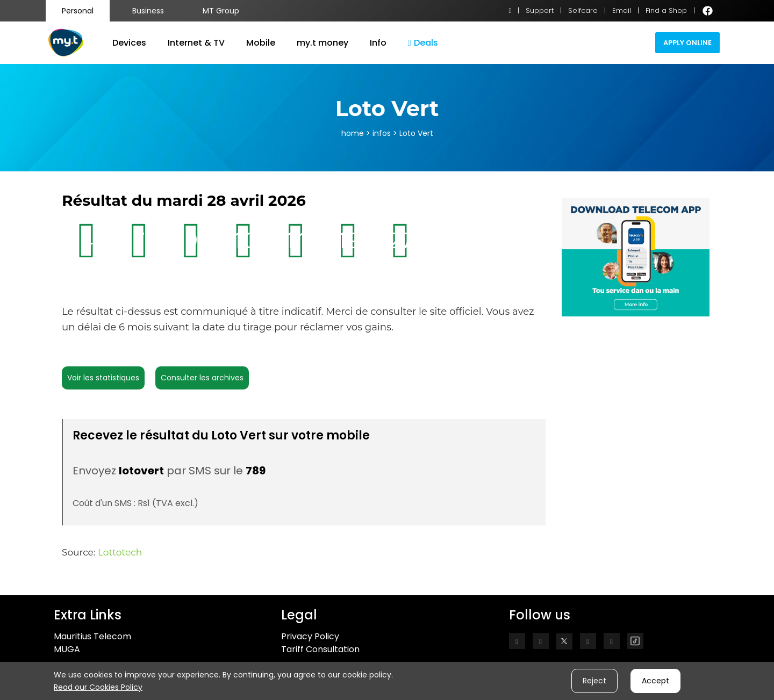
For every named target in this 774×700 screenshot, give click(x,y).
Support (540, 10)
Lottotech (120, 552)
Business (148, 11)
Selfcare (583, 10)
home (353, 133)
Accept (655, 681)
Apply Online (687, 43)
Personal (78, 11)
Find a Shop (666, 10)
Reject (594, 681)
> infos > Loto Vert (399, 133)
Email (622, 10)
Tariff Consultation (320, 649)
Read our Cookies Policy (98, 687)
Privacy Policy (310, 636)
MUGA (67, 649)
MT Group (221, 11)
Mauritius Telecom (92, 636)
